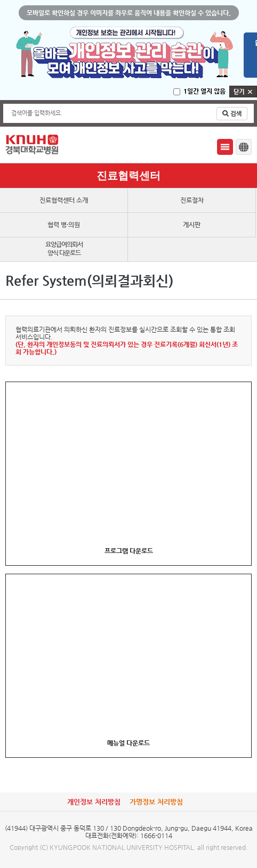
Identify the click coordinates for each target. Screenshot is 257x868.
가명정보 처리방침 (156, 802)
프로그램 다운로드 (129, 551)
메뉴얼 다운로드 (128, 743)
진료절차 (192, 200)
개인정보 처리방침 (94, 802)
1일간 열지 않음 (204, 91)
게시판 (192, 225)
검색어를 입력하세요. (37, 113)
